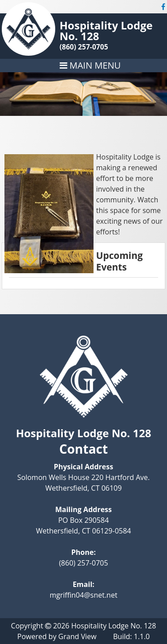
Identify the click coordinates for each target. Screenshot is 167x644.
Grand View (77, 636)
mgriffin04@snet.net (83, 595)
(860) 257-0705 (84, 47)
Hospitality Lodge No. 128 (106, 31)
